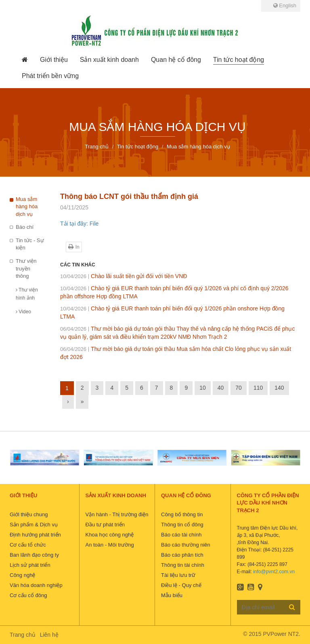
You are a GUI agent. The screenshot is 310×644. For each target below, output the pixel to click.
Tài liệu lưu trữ (178, 575)
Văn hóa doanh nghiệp (36, 585)
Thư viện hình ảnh (27, 294)
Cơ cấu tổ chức (28, 545)
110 (258, 388)
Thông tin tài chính (183, 565)
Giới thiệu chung (29, 514)
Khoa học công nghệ (110, 535)
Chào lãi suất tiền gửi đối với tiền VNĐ (124, 276)
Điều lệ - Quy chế (181, 585)
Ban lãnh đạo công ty (34, 555)
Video (23, 312)
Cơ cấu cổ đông (28, 595)
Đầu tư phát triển (105, 525)
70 (239, 388)
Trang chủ (23, 635)
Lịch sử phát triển (30, 565)
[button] (54, 60)
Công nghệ (22, 575)
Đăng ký (292, 607)
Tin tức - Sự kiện (30, 244)
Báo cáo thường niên (186, 545)
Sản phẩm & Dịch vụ (34, 525)
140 (279, 388)
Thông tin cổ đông (182, 525)
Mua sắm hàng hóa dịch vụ (27, 207)
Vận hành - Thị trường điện (117, 514)
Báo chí (25, 227)
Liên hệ (49, 635)
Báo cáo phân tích (182, 555)
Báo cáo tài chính (181, 535)
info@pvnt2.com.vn (274, 572)
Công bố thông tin (182, 514)
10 (203, 388)
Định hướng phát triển (35, 535)
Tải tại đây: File (79, 224)
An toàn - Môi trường (110, 545)
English (285, 5)
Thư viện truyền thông (26, 268)
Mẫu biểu (172, 595)
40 (221, 388)
